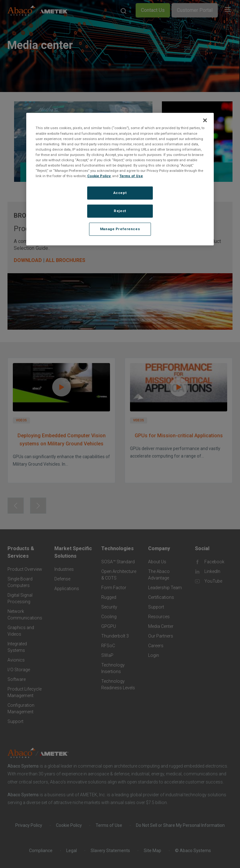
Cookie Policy (99, 176)
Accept (120, 193)
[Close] (205, 120)
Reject (120, 211)
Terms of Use (131, 176)
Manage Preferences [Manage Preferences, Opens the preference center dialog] (120, 229)
